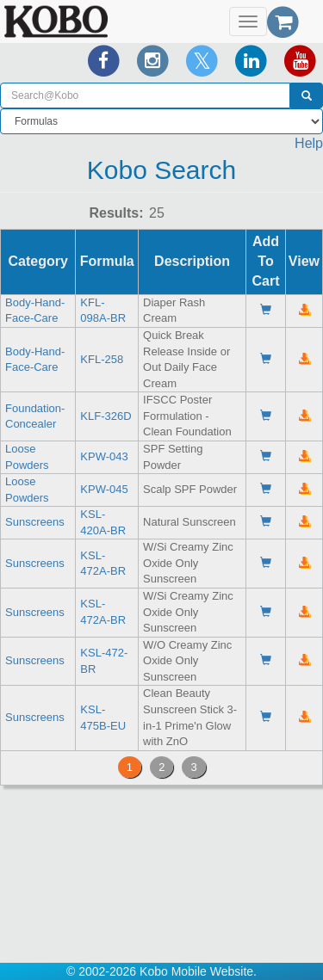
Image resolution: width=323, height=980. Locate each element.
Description (192, 261)
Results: (116, 213)
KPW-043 (104, 456)
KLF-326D (106, 416)
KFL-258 (102, 359)
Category (38, 261)
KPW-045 (104, 489)
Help (309, 143)
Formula (107, 261)
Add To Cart (265, 261)
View (304, 261)
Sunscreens (35, 522)
